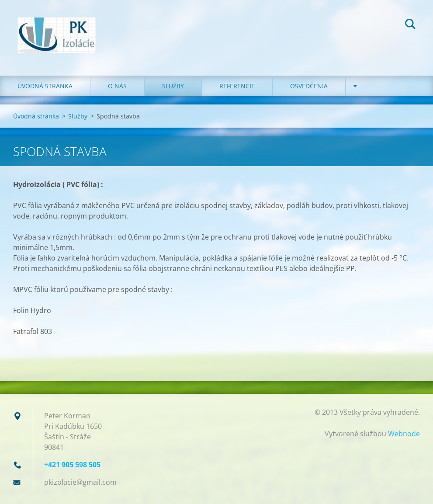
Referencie (237, 86)
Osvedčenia (309, 86)
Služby (173, 86)
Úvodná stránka (45, 86)
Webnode (404, 434)
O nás (117, 86)
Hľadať (410, 25)
